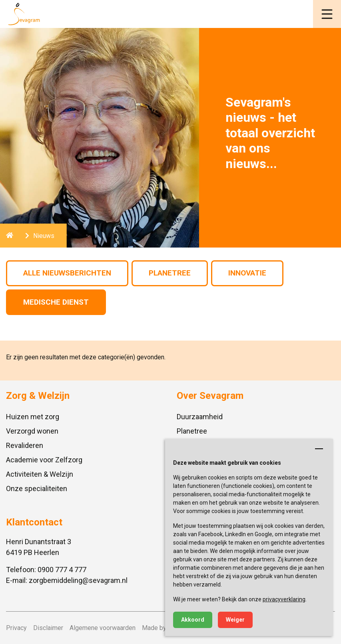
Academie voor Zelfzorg (44, 460)
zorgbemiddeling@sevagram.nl (78, 580)
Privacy (16, 628)
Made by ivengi (163, 628)
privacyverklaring (284, 599)
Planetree (170, 273)
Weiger (235, 620)
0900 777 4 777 (62, 570)
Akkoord (193, 620)
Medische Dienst (56, 302)
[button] (327, 14)
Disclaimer (48, 628)
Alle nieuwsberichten (67, 273)
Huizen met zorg (33, 417)
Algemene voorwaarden (103, 628)
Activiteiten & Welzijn (40, 474)
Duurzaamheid (200, 417)
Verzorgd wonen (32, 431)
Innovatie (247, 273)
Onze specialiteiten (37, 488)
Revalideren (25, 445)
